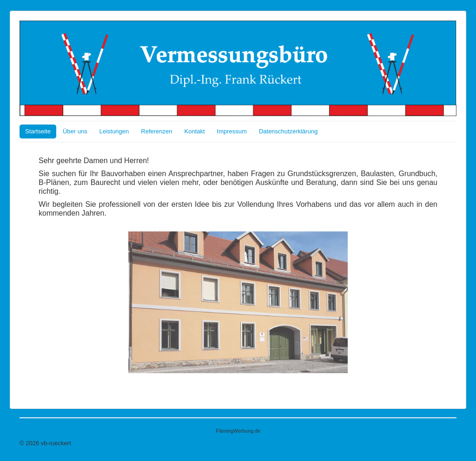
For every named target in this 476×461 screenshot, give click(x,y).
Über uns (75, 131)
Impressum (232, 131)
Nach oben (442, 443)
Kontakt (195, 131)
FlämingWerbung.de (238, 431)
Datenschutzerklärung (288, 131)
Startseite (38, 131)
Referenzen (156, 131)
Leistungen (114, 131)
